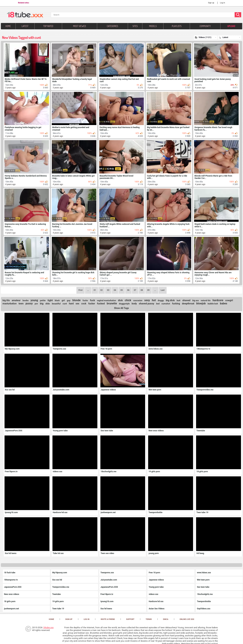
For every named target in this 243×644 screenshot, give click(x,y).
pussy (29, 303)
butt (178, 301)
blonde (77, 300)
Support (130, 619)
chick (128, 300)
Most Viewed (80, 26)
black (57, 301)
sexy (147, 300)
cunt (65, 304)
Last (163, 290)
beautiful (56, 304)
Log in (223, 3)
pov (36, 304)
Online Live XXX (187, 619)
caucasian (138, 301)
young (34, 300)
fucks (85, 300)
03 (108, 290)
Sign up (211, 3)
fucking (176, 304)
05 (122, 290)
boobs (26, 300)
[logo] (25, 15)
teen (21, 304)
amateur (16, 300)
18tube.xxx (48, 627)
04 (115, 290)
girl (63, 300)
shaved (186, 300)
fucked (101, 304)
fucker (92, 304)
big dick (170, 300)
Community (205, 26)
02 (102, 290)
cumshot (166, 304)
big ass (196, 301)
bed (158, 304)
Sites (135, 26)
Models (153, 26)
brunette (112, 303)
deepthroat (188, 304)
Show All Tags (122, 308)
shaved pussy (146, 304)
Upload (231, 26)
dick (120, 300)
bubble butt (213, 304)
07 (135, 290)
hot (154, 300)
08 (142, 290)
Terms (149, 619)
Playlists (177, 26)
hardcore (218, 300)
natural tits (206, 301)
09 (148, 290)
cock (84, 304)
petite (43, 300)
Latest (25, 26)
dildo (48, 304)
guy (69, 300)
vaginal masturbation (107, 301)
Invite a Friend (108, 619)
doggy (161, 300)
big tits (6, 300)
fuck (93, 300)
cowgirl (229, 300)
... (155, 290)
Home (8, 26)
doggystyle (124, 304)
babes (223, 303)
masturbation (10, 304)
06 (128, 290)
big (42, 304)
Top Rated (48, 26)
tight (50, 300)
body (134, 304)
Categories (112, 26)
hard (71, 304)
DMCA (166, 619)
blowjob (201, 303)
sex (77, 304)
